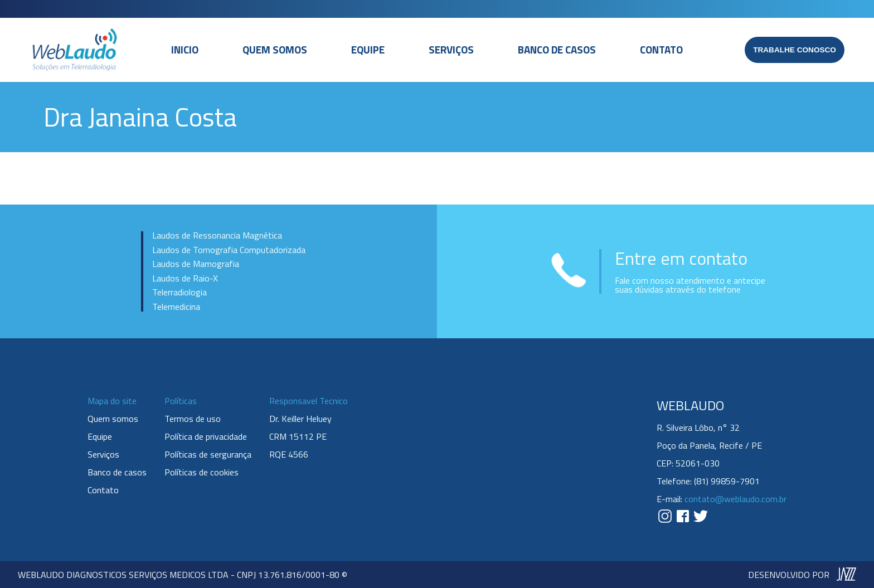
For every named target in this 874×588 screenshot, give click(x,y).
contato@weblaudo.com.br (735, 499)
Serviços (451, 50)
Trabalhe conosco (795, 50)
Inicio (185, 50)
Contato (661, 50)
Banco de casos (557, 50)
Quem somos (275, 50)
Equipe (368, 50)
